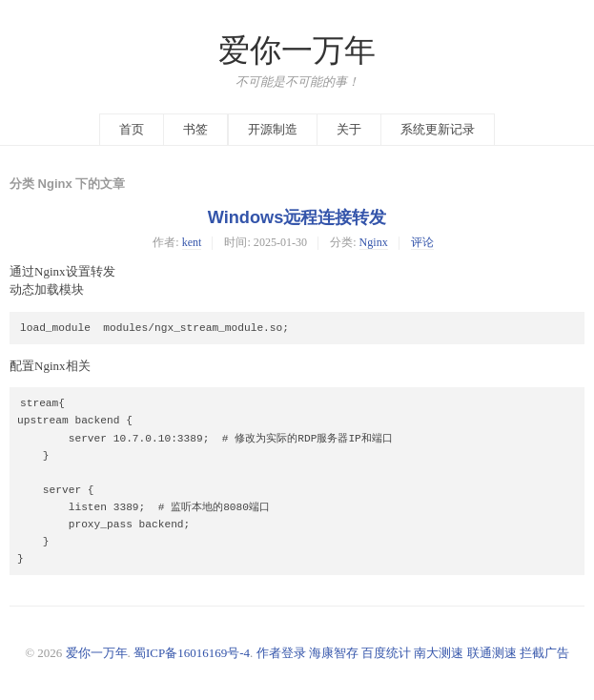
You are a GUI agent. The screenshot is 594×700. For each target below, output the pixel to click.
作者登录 (281, 653)
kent (192, 242)
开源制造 (273, 129)
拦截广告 (544, 653)
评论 (422, 242)
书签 (195, 129)
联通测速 (492, 653)
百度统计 (386, 653)
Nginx (374, 242)
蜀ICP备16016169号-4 (192, 653)
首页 (132, 129)
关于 (349, 129)
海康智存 (334, 653)
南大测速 (439, 653)
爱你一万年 (297, 51)
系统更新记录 (438, 129)
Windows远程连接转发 (297, 217)
